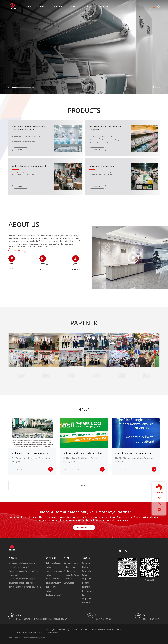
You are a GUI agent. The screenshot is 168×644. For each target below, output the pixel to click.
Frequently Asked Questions (72, 577)
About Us (87, 6)
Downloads (69, 583)
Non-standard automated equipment (25, 587)
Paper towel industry (52, 589)
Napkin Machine (110, 176)
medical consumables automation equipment (103, 139)
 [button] (157, 87)
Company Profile (86, 565)
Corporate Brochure (87, 601)
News (73, 6)
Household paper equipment (103, 169)
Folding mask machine (34, 139)
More (84, 487)
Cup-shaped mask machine (21, 143)
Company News (71, 563)
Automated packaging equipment (29, 169)
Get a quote (84, 529)
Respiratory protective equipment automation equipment (23, 565)
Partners (86, 587)
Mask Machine (15, 638)
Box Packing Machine (32, 178)
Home (28, 6)
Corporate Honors (87, 581)
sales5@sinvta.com (151, 619)
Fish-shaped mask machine (21, 141)
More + (21, 153)
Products (42, 6)
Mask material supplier (34, 638)
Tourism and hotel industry (54, 573)
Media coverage (71, 571)
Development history (88, 593)
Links (11, 632)
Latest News (52, 632)
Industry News (70, 567)
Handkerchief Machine (96, 176)
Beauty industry (53, 579)
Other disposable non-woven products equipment (103, 146)
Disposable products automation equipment (23, 573)
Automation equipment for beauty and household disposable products (106, 143)
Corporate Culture (87, 573)
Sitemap (111, 629)
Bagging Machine (36, 176)
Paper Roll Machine (111, 178)
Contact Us (104, 6)
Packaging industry (54, 595)
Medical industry (53, 583)
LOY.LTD (118, 629)
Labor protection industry (54, 565)
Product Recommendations (30, 632)
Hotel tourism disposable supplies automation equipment (106, 141)
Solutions (58, 6)
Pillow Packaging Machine (21, 176)
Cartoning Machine (19, 178)
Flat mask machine (19, 139)
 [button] (152, 87)
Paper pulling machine (96, 178)
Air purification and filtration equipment (24, 145)
